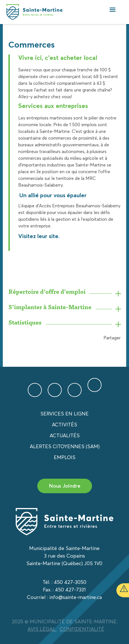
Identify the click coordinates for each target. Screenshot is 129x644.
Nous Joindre (65, 486)
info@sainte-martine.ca (76, 597)
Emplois (65, 457)
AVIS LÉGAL (42, 629)
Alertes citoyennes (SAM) (65, 446)
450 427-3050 (70, 582)
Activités (64, 425)
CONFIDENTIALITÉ (82, 629)
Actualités (65, 435)
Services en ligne (64, 414)
